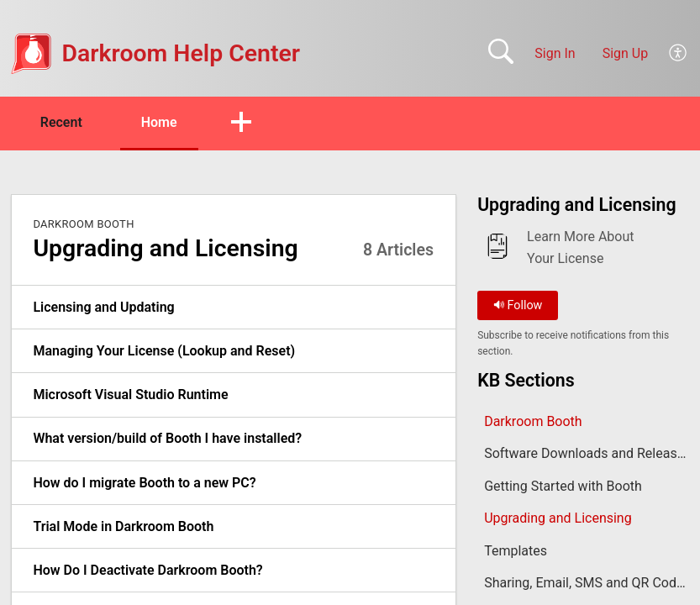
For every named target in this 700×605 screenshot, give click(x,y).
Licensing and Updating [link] (103, 307)
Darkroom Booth (83, 224)
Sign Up (626, 53)
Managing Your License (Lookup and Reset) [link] (164, 351)
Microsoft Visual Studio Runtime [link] (130, 395)
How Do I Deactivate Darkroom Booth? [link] (147, 570)
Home (159, 122)
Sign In (555, 53)
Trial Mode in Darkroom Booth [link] (123, 526)
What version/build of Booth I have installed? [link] (167, 438)
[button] (679, 54)
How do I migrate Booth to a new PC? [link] (144, 483)
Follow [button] (518, 305)
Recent (61, 122)
